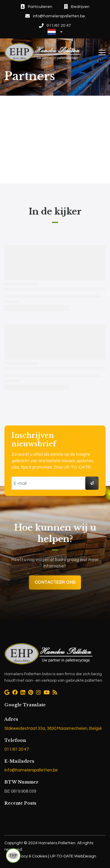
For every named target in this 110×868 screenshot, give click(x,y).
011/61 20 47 (17, 749)
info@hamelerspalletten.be (31, 770)
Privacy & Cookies (31, 856)
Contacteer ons (55, 582)
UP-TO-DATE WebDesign (73, 856)
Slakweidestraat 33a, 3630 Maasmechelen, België (53, 728)
